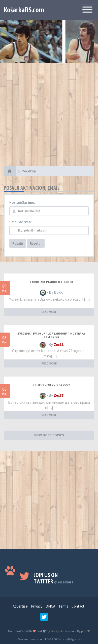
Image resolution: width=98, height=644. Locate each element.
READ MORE (49, 312)
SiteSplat (56, 631)
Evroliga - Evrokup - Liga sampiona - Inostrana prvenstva (51, 335)
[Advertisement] (49, 117)
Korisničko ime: (22, 202)
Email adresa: (21, 222)
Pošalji (18, 243)
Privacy (37, 606)
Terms (63, 606)
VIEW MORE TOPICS (49, 435)
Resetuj (36, 243)
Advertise (20, 606)
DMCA (50, 606)
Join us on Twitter (53, 578)
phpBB (86, 631)
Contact (78, 606)
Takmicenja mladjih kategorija (52, 282)
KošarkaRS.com (24, 10)
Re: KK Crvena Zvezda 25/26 (51, 385)
